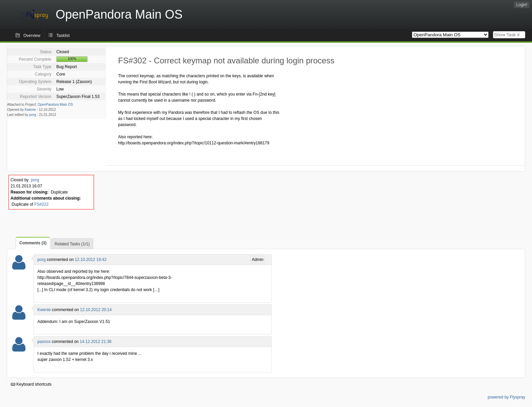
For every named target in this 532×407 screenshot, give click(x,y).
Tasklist (63, 36)
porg (33, 115)
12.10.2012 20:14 (96, 310)
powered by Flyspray (506, 397)
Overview (32, 36)
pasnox (44, 342)
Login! (522, 5)
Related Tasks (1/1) (72, 244)
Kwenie (30, 110)
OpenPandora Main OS (55, 105)
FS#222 (41, 204)
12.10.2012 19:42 (90, 260)
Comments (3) (33, 243)
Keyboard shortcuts (31, 384)
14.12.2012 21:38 (96, 342)
